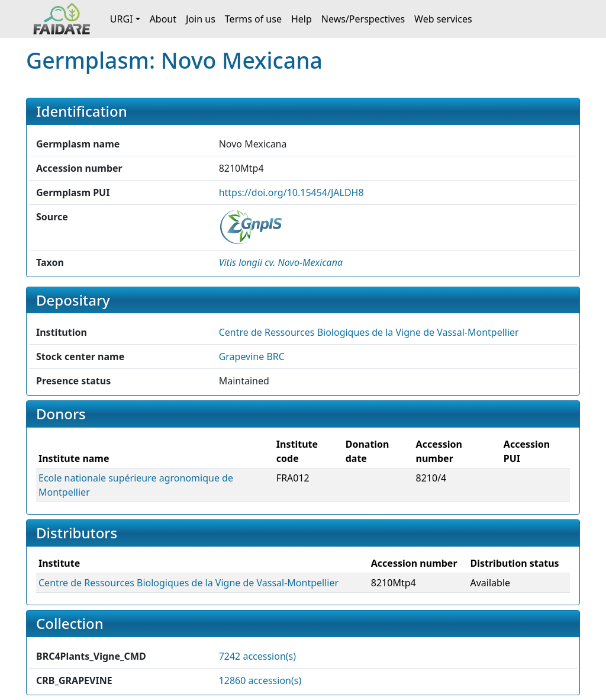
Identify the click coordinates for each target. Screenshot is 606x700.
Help (302, 19)
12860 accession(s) (260, 680)
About (163, 19)
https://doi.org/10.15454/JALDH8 (291, 192)
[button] (281, 262)
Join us (201, 19)
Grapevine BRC (252, 357)
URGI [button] (122, 19)
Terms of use (253, 19)
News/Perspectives (363, 19)
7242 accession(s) (257, 656)
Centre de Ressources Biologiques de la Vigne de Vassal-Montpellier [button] (369, 332)
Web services (443, 19)
